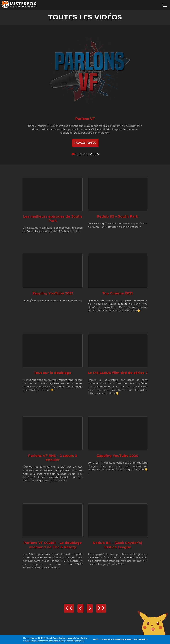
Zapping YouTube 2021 (53, 293)
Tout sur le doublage (53, 373)
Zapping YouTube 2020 (118, 456)
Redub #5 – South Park (117, 216)
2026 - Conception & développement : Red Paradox (120, 639)
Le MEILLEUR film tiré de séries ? (118, 373)
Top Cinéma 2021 (118, 293)
